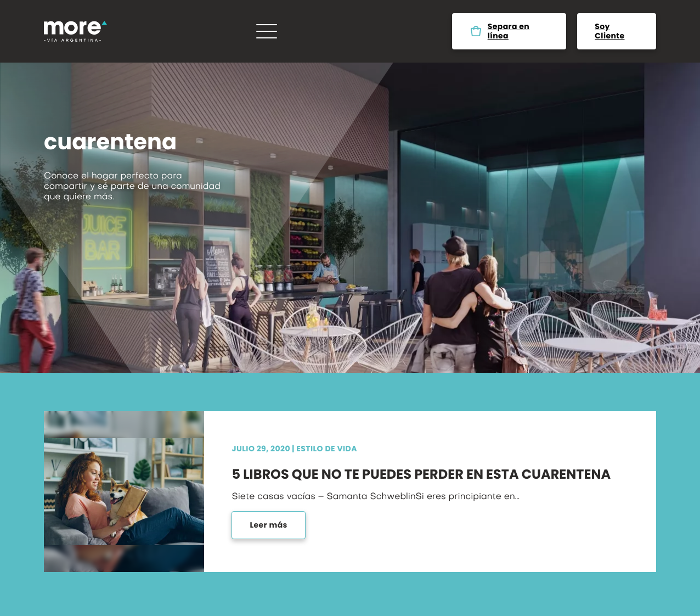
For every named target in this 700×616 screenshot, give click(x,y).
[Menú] (267, 31)
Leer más (268, 525)
